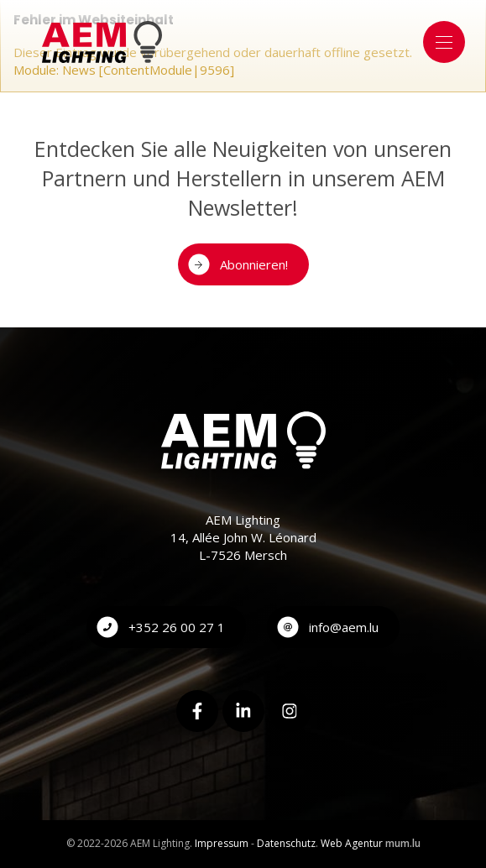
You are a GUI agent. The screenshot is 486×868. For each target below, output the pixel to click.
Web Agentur (352, 843)
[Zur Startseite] (102, 42)
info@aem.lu (344, 627)
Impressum (222, 843)
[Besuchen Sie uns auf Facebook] (197, 711)
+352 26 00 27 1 (177, 627)
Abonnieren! (254, 264)
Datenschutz (286, 843)
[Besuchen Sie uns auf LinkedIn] (243, 711)
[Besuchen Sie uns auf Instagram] (290, 711)
